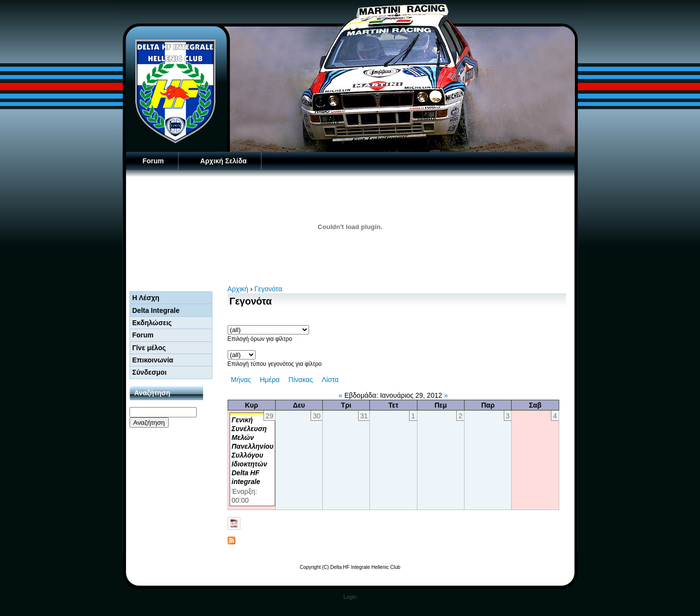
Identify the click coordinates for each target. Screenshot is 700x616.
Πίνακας (301, 380)
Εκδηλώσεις (152, 323)
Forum (154, 161)
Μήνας (241, 380)
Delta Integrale (156, 310)
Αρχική (238, 289)
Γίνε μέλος (149, 348)
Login (350, 597)
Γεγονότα (269, 289)
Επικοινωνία (153, 360)
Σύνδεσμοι (150, 372)
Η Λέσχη (146, 298)
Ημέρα (270, 380)
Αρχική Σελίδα (223, 161)
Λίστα (330, 380)
